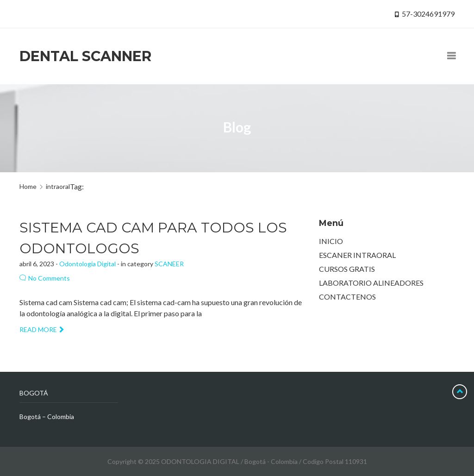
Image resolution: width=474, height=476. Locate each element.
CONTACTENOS (347, 297)
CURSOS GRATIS (347, 269)
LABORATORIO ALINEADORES (371, 283)
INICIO (331, 241)
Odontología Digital (87, 264)
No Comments (45, 278)
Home (28, 186)
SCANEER (169, 264)
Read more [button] (41, 329)
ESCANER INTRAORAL (357, 255)
